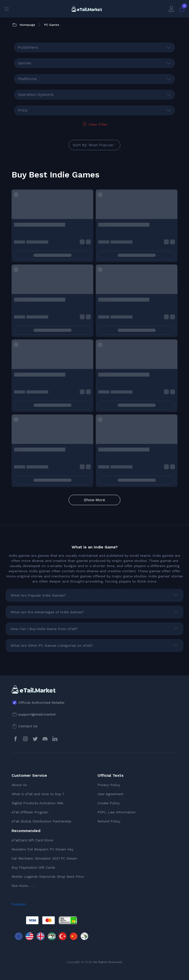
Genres (25, 63)
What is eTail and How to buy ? (38, 794)
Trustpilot (19, 904)
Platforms (27, 79)
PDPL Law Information (117, 812)
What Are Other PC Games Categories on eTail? (52, 645)
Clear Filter (95, 124)
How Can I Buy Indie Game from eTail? (44, 629)
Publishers (28, 47)
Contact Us (28, 726)
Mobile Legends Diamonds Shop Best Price (48, 877)
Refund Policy (109, 821)
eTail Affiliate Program (30, 812)
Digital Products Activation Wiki (37, 803)
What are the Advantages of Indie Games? (47, 612)
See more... (24, 886)
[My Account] (171, 9)
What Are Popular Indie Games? (38, 595)
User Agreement (110, 794)
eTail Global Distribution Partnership (41, 821)
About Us (19, 785)
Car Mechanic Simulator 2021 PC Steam (44, 858)
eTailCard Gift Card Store (32, 840)
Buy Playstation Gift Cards (33, 867)
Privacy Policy (109, 785)
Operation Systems (36, 95)
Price (23, 110)
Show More (94, 500)
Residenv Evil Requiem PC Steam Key (42, 849)
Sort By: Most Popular (93, 145)
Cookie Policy (109, 803)
